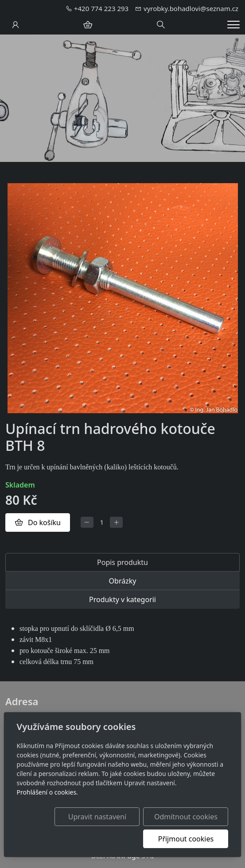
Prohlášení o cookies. (47, 792)
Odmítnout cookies (186, 817)
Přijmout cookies (186, 839)
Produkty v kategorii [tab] (122, 599)
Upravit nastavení (97, 817)
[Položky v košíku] (88, 25)
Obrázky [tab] (123, 581)
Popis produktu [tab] (122, 562)
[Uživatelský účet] (16, 25)
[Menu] (233, 25)
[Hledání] (161, 25)
